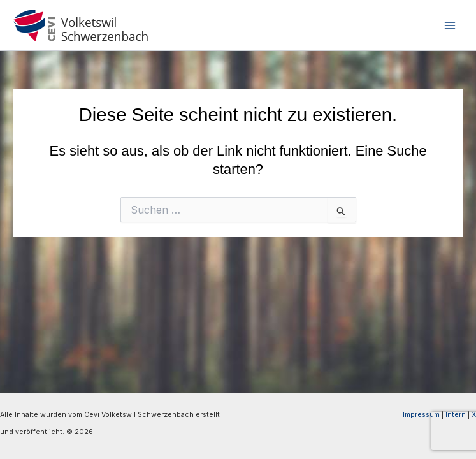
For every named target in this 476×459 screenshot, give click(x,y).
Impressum (421, 415)
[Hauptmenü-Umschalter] (450, 25)
